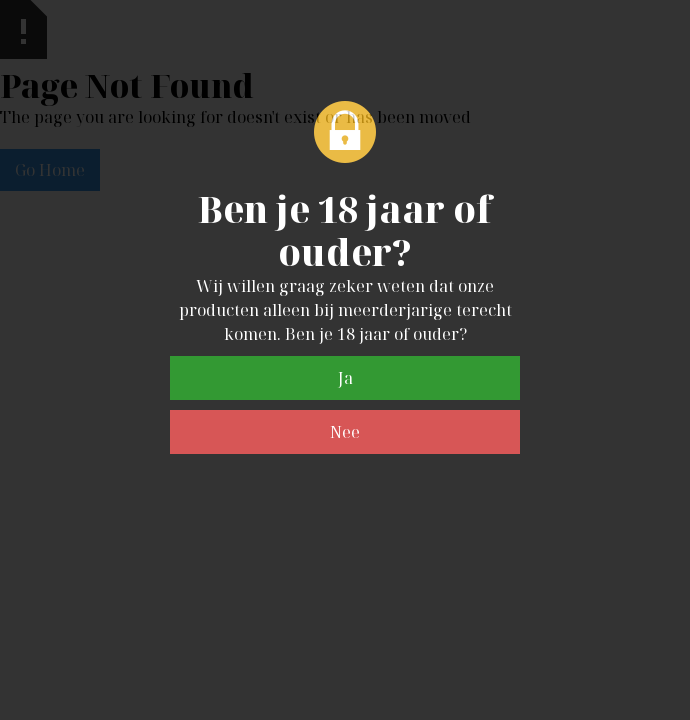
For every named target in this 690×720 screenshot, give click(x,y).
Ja (345, 378)
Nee (345, 432)
